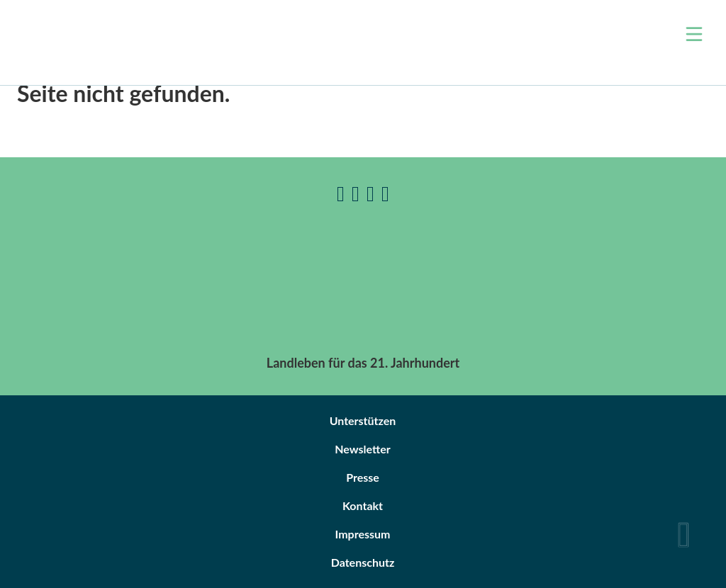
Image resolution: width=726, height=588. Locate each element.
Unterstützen (363, 420)
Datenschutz (363, 562)
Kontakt (363, 505)
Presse (363, 477)
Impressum (363, 534)
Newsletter (362, 449)
